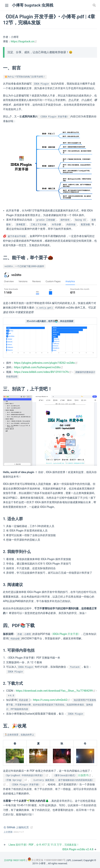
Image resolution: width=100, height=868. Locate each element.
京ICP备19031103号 (15, 860)
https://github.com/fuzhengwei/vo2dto (39, 367)
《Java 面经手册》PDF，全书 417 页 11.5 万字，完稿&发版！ (43, 845)
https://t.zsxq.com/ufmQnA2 (52, 700)
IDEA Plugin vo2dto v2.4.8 (78, 849)
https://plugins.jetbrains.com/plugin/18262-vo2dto (46, 363)
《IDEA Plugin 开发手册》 (65, 634)
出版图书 (72, 775)
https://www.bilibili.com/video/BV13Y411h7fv (43, 372)
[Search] (95, 5)
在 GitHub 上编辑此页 (16, 827)
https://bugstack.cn (24, 42)
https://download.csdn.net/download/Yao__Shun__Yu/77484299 (56, 691)
